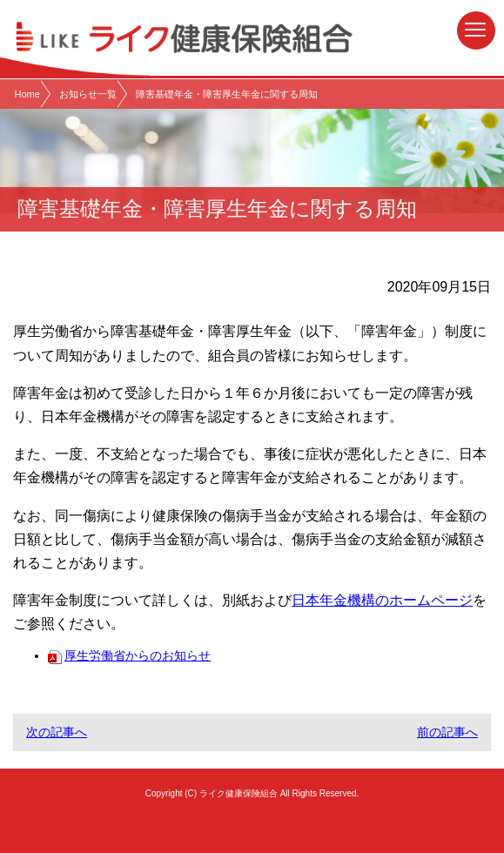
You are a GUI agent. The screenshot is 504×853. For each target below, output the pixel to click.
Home (27, 94)
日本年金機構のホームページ (382, 600)
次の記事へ (57, 732)
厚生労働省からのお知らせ (129, 655)
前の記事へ (447, 732)
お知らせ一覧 (88, 94)
